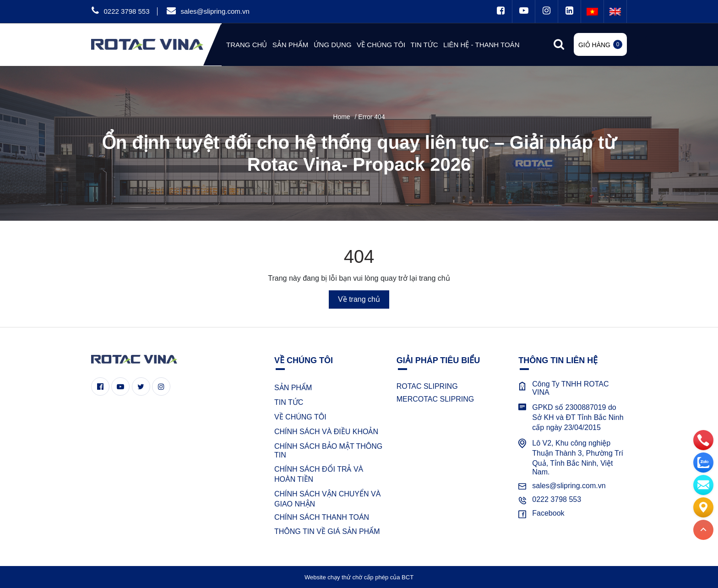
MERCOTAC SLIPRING (435, 399)
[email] (703, 485)
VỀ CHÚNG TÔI (300, 417)
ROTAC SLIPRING (427, 386)
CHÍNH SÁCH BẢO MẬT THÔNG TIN (328, 451)
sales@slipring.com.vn (215, 11)
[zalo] (703, 462)
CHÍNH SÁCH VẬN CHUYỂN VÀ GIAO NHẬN (327, 499)
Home (341, 117)
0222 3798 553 (126, 11)
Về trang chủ (359, 299)
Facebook (548, 513)
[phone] (703, 440)
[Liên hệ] (703, 507)
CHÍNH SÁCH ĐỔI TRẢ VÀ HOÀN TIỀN (319, 474)
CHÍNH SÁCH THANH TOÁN (322, 517)
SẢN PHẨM (293, 388)
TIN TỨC (289, 402)
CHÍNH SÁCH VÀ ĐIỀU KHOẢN (326, 432)
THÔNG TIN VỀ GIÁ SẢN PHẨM (327, 531)
